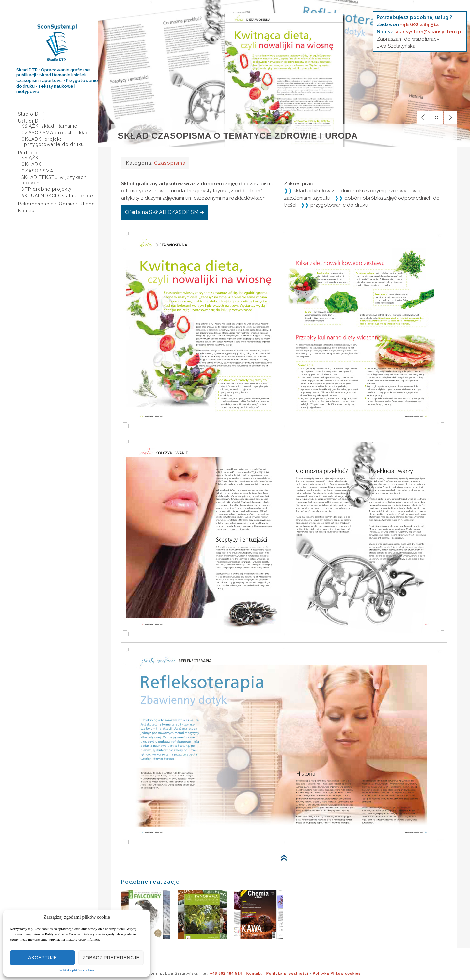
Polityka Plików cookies (337, 973)
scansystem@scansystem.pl (429, 32)
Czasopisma (170, 163)
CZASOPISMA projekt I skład (55, 133)
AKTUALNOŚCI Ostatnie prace (57, 196)
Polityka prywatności (287, 973)
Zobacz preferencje (111, 958)
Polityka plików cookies (77, 970)
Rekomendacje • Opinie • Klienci (57, 204)
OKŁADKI (32, 164)
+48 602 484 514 (420, 24)
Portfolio (28, 153)
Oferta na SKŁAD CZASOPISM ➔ (164, 212)
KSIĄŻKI (31, 158)
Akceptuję (42, 958)
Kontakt (27, 211)
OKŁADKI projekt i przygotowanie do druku (53, 142)
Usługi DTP (31, 121)
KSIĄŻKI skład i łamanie (49, 126)
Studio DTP (31, 114)
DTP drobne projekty (47, 189)
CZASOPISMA (37, 171)
